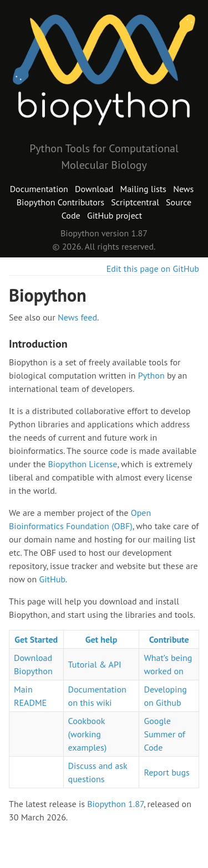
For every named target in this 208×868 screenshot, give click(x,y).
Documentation (39, 189)
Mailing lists (143, 189)
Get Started (36, 639)
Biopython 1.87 (115, 804)
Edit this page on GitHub (153, 268)
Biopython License (82, 464)
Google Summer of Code (164, 734)
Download (94, 189)
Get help (102, 639)
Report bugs (166, 772)
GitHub (52, 579)
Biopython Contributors (60, 202)
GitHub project (115, 215)
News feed (77, 317)
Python (151, 375)
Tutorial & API (95, 664)
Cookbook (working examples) (88, 734)
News (183, 189)
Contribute (169, 639)
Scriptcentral (135, 202)
